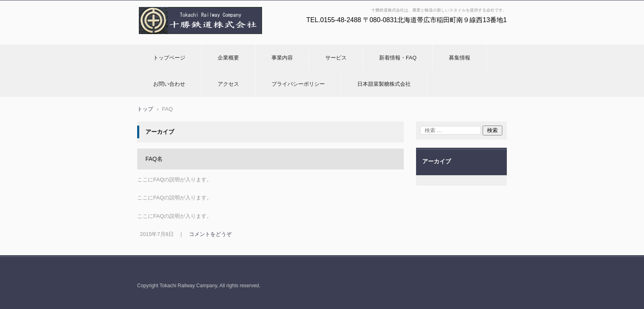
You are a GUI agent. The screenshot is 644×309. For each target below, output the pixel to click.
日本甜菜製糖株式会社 (384, 84)
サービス (336, 58)
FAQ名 (154, 159)
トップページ (169, 58)
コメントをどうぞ (210, 234)
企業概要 (228, 58)
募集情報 (460, 58)
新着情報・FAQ (398, 58)
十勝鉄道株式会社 (162, 38)
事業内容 (282, 58)
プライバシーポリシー (298, 84)
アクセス (228, 84)
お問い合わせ (169, 84)
